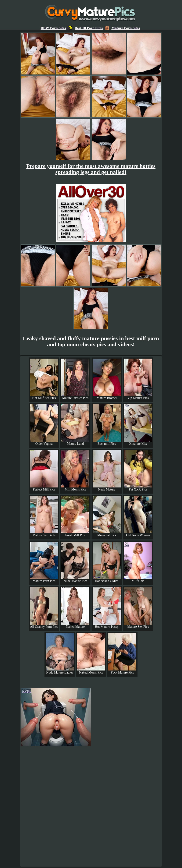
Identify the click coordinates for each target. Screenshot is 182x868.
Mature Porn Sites (123, 28)
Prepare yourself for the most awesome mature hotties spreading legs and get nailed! (91, 169)
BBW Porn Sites (53, 28)
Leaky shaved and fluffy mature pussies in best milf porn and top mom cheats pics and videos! (91, 341)
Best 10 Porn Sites (86, 28)
